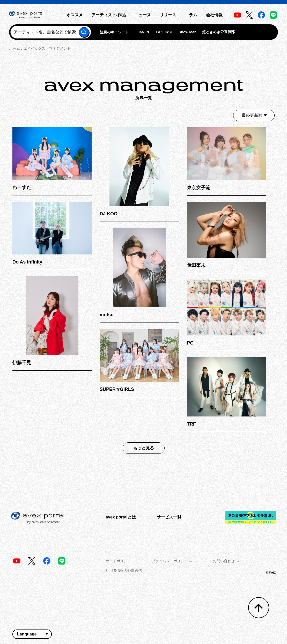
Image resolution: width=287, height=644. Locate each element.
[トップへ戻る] (259, 608)
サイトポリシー (118, 561)
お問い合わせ (226, 561)
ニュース (143, 15)
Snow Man (187, 32)
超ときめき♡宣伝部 (218, 32)
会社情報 (214, 15)
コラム (191, 15)
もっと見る (144, 448)
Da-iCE (145, 32)
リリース (168, 15)
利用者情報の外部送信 (124, 570)
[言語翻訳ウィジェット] (32, 634)
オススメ (75, 15)
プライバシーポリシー (172, 561)
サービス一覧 (169, 517)
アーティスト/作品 (108, 15)
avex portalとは (121, 517)
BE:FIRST (165, 32)
